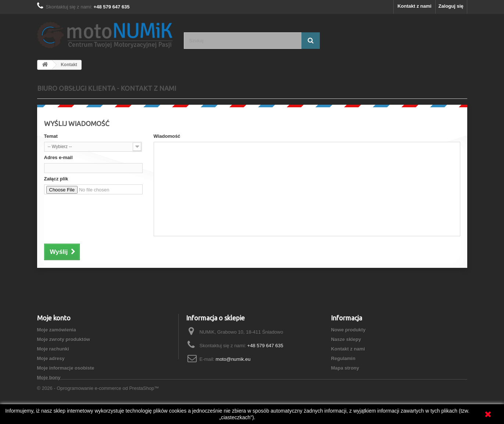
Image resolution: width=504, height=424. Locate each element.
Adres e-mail (58, 157)
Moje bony (49, 378)
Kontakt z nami (414, 6)
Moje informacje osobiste (66, 368)
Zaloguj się (451, 6)
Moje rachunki (53, 349)
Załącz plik (56, 179)
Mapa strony (345, 368)
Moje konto (54, 318)
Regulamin (343, 358)
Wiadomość (167, 136)
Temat (51, 136)
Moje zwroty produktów (64, 339)
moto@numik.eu (233, 359)
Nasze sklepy (346, 339)
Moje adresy (51, 358)
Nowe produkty (348, 330)
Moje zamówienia (57, 330)
